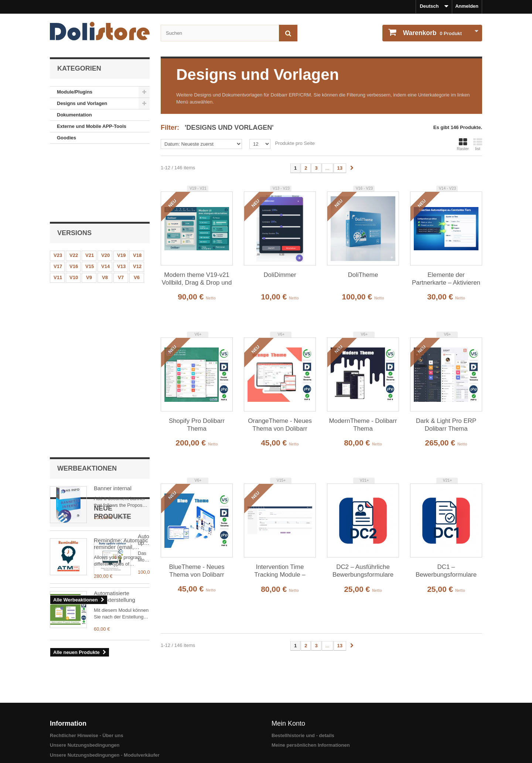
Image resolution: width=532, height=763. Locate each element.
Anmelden (467, 6)
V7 (121, 211)
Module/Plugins (75, 92)
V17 (58, 199)
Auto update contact (118, 417)
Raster (463, 144)
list (478, 144)
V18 (137, 188)
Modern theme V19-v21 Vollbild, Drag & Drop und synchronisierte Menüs (197, 279)
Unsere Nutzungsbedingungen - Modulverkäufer (105, 726)
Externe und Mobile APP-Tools (92, 126)
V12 (137, 199)
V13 (121, 199)
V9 (89, 211)
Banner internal (113, 259)
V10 (74, 211)
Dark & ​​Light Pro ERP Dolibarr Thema (446, 425)
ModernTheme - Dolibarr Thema (363, 425)
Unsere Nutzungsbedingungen (85, 716)
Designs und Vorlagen (82, 103)
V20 (105, 188)
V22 (74, 188)
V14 (105, 199)
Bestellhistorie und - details (303, 706)
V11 (58, 211)
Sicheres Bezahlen (71, 746)
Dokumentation (74, 115)
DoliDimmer (280, 275)
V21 (90, 188)
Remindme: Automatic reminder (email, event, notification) (121, 315)
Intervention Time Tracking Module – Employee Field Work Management (280, 571)
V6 (137, 211)
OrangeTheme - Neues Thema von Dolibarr (280, 425)
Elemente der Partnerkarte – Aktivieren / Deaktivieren (446, 279)
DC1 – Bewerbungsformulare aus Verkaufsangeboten (446, 571)
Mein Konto (288, 694)
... (328, 168)
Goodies (66, 138)
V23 (58, 188)
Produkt (432, 33)
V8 (105, 211)
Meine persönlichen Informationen (311, 716)
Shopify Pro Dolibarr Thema (197, 425)
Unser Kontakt (66, 736)
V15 (90, 199)
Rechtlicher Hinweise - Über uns (87, 706)
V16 (74, 199)
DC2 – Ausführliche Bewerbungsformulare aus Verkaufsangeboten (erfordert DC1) (363, 571)
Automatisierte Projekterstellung (115, 473)
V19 (121, 188)
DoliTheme (363, 275)
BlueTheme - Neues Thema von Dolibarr (197, 571)
